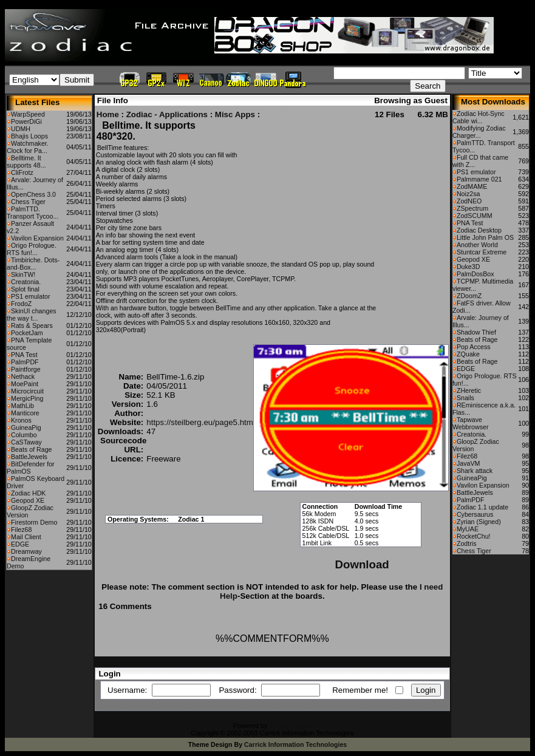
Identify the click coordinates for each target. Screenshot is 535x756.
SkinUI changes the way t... (32, 315)
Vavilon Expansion (37, 238)
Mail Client (26, 537)
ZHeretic (469, 390)
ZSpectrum (472, 208)
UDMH (21, 129)
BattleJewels (29, 457)
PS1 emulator (31, 296)
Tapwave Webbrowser (471, 423)
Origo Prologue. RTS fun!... (32, 249)
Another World (477, 245)
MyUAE (468, 529)
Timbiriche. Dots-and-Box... (33, 264)
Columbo (24, 435)
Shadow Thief (476, 332)
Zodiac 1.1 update (482, 507)
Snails (465, 398)
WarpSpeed (28, 114)
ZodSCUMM (475, 216)
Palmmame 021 (479, 179)
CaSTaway (26, 442)
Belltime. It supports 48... (26, 162)
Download (362, 564)
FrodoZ (21, 304)
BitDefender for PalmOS (31, 468)
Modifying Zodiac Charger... (479, 132)
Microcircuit (27, 391)
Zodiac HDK (28, 493)
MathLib (22, 406)
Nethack (23, 376)
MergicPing (27, 398)
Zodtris (467, 543)
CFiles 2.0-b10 (290, 726)
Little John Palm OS (485, 237)
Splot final (25, 289)
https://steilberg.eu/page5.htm (200, 422)
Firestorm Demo (34, 522)
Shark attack (475, 471)
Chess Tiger (28, 202)
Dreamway (26, 551)
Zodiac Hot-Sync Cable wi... (479, 117)
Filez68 (21, 530)
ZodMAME (472, 186)
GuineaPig (26, 427)
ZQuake (468, 354)
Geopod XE (28, 500)
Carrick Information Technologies (295, 744)
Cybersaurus (475, 514)
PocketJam (27, 333)
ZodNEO (469, 201)
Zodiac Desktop (479, 230)
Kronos (21, 420)
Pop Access (474, 347)
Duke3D (469, 267)
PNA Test (24, 355)
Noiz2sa (469, 194)
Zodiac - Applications (167, 114)
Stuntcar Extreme (482, 252)
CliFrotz (22, 172)
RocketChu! (474, 536)
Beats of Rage (32, 449)
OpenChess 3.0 (33, 194)
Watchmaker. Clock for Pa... (28, 147)
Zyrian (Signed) (479, 522)
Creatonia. (26, 282)
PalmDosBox (475, 274)
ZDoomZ (469, 296)
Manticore (25, 413)
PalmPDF (25, 362)
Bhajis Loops (29, 136)
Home (108, 114)
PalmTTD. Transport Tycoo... (32, 213)
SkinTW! (23, 274)
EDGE (20, 544)
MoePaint (25, 384)
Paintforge (26, 369)
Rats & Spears (32, 325)
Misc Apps (235, 114)
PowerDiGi (26, 121)
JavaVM (469, 463)
